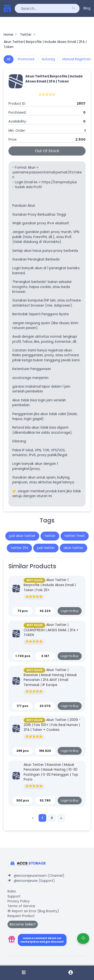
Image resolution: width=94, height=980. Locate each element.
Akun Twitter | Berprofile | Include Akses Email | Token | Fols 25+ (50, 585)
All (9, 59)
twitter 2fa (19, 548)
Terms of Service (21, 906)
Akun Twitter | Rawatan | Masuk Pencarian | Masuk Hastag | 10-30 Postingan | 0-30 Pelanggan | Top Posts (51, 772)
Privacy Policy (19, 901)
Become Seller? (23, 924)
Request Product (21, 916)
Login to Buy (70, 611)
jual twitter (46, 548)
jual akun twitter (22, 536)
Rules (12, 891)
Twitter (28, 35)
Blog (87, 8)
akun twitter (74, 548)
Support (14, 896)
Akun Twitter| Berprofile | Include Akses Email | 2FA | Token (45, 44)
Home (11, 35)
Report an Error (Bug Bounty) (33, 911)
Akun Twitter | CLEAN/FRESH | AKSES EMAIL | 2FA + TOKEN (51, 630)
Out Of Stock (47, 151)
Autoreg (48, 59)
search (74, 8)
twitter (50, 536)
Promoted (26, 59)
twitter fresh (75, 536)
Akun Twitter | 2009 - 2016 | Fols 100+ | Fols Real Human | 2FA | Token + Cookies (52, 725)
